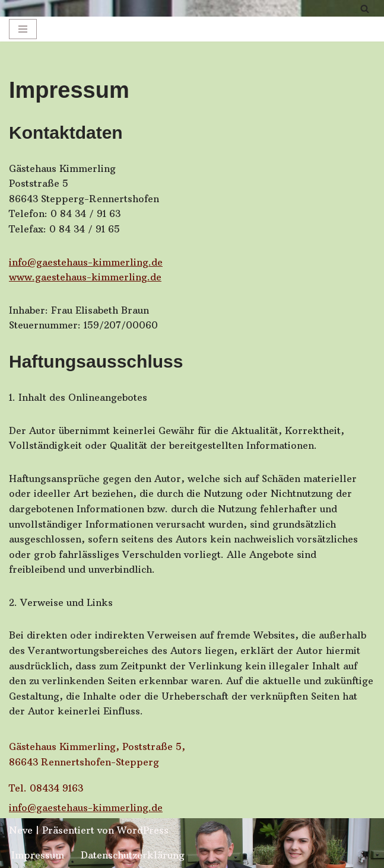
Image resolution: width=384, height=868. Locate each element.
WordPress (143, 830)
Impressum (38, 855)
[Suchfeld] (365, 9)
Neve (21, 830)
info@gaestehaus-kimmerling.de (86, 262)
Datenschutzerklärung (133, 855)
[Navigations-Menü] (23, 29)
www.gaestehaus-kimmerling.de (85, 277)
